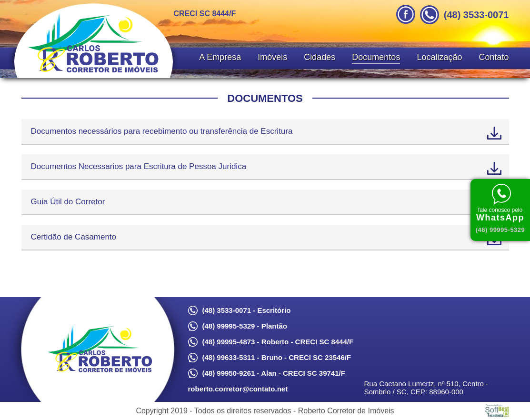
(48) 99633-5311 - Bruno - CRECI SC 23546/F (277, 357)
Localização (439, 57)
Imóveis (272, 57)
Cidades (320, 57)
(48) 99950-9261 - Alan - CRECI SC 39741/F (274, 373)
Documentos (376, 57)
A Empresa (220, 57)
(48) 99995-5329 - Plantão (245, 326)
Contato (494, 57)
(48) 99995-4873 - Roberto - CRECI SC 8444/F (278, 342)
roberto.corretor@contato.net (238, 389)
